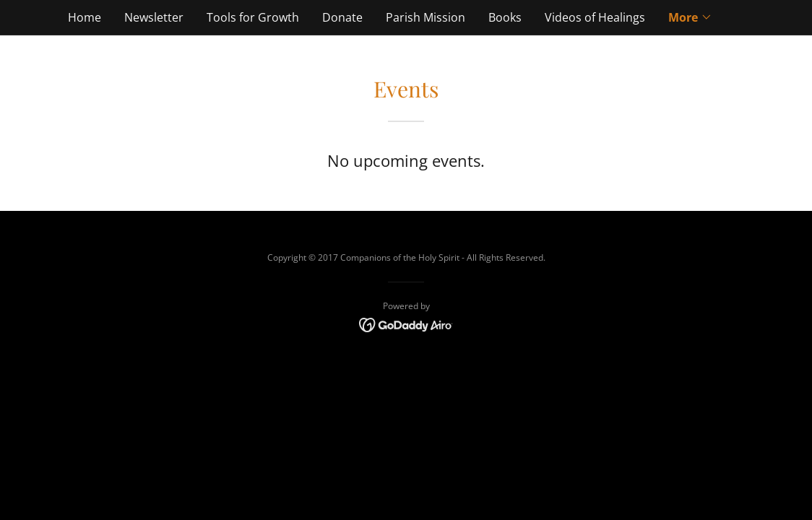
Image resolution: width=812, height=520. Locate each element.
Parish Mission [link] (426, 17)
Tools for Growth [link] (253, 17)
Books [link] (505, 17)
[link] (406, 324)
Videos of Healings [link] (595, 17)
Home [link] (85, 17)
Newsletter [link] (154, 17)
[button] (690, 17)
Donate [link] (342, 17)
